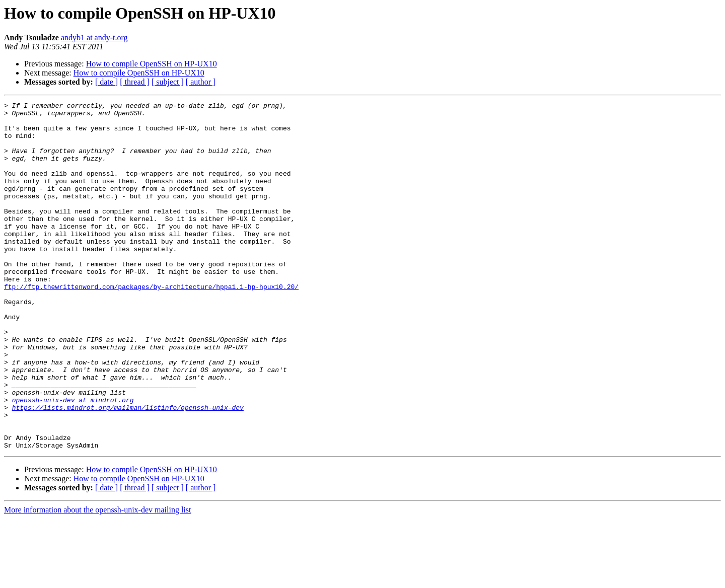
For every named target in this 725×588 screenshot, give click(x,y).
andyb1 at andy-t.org (94, 38)
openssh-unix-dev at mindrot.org (73, 460)
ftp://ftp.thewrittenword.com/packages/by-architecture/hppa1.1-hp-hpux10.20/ (151, 324)
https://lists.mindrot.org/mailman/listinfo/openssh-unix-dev (128, 469)
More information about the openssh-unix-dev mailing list (98, 579)
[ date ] (106, 82)
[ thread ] (135, 82)
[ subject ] (168, 82)
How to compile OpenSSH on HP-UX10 (152, 64)
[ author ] (201, 82)
